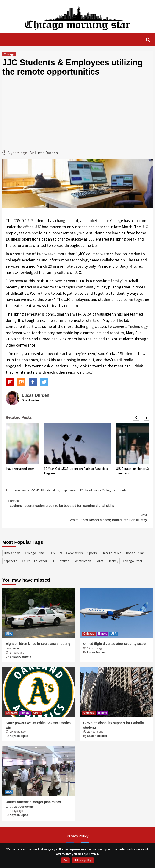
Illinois (102, 634)
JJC (80, 490)
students (120, 490)
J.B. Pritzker (61, 561)
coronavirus (22, 490)
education (52, 490)
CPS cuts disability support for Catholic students (113, 725)
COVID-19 (38, 490)
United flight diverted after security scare (114, 644)
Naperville (11, 561)
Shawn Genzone (20, 657)
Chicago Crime (35, 553)
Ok (65, 860)
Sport (37, 713)
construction (82, 561)
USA (9, 634)
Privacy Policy (77, 836)
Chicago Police (111, 553)
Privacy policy (83, 860)
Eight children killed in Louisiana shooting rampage (38, 646)
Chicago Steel (132, 561)
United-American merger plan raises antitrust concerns (33, 804)
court (26, 561)
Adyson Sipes (19, 736)
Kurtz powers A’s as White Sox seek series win (38, 725)
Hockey (113, 561)
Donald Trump (135, 553)
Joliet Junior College (98, 490)
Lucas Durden (46, 153)
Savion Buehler (97, 736)
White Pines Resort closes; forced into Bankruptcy (77, 517)
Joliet (100, 561)
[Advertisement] (77, 113)
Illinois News (12, 553)
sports (92, 553)
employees (69, 490)
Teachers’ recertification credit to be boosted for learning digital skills (77, 503)
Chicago (9, 54)
